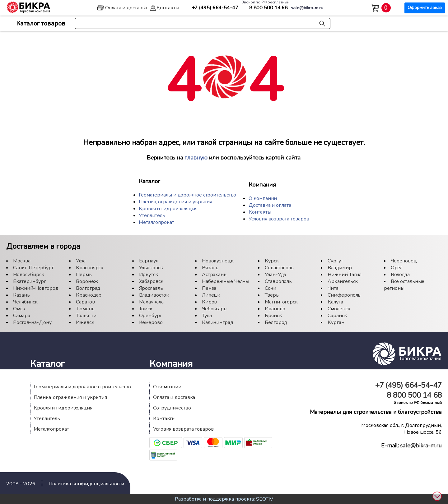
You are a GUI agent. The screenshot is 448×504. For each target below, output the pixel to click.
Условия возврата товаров (279, 219)
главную (196, 158)
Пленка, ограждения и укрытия (175, 202)
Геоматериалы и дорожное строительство (187, 195)
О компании (263, 198)
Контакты (260, 212)
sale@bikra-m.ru (421, 446)
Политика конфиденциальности (86, 484)
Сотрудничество (172, 408)
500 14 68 (269, 8)
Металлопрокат (156, 222)
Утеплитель (152, 215)
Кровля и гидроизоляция (168, 209)
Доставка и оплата (270, 205)
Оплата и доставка (174, 397)
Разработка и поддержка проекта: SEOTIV (224, 499)
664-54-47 (215, 8)
